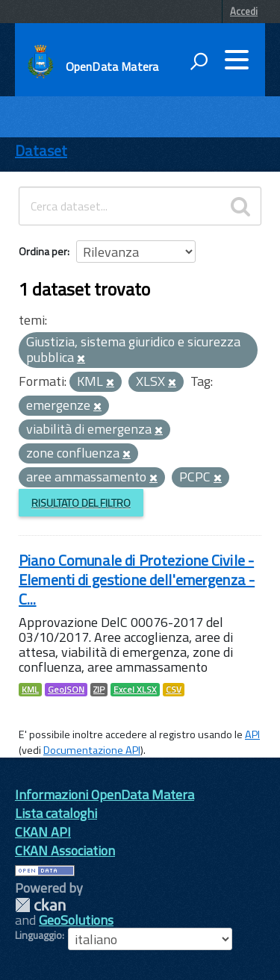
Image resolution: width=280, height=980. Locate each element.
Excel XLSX (135, 690)
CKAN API (43, 832)
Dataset (41, 150)
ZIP (99, 690)
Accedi (244, 11)
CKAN (40, 905)
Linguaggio (38, 935)
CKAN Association (65, 851)
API (252, 734)
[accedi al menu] (237, 60)
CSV (174, 690)
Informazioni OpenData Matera (105, 795)
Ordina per (43, 251)
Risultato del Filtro (81, 503)
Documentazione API (92, 750)
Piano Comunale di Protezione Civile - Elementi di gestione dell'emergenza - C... (137, 580)
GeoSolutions (76, 920)
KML (30, 690)
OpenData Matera (112, 66)
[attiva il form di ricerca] (199, 61)
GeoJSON (66, 690)
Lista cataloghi (56, 813)
